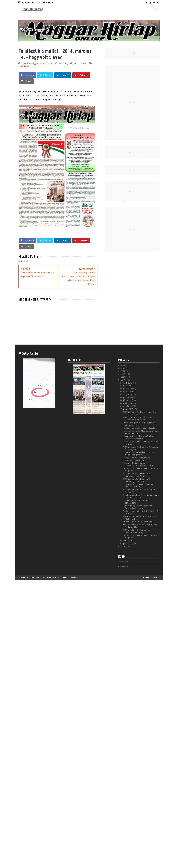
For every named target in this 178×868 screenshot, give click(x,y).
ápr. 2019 (128, 406)
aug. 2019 (128, 394)
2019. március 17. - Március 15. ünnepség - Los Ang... (137, 475)
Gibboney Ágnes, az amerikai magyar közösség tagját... (140, 424)
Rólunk (157, 578)
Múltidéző (23, 66)
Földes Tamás (123, 561)
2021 (123, 374)
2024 (123, 365)
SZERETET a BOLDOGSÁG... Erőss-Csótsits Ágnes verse (138, 419)
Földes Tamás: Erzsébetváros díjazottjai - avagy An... (136, 459)
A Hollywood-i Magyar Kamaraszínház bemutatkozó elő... (140, 496)
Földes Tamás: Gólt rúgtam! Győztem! (140, 428)
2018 (123, 547)
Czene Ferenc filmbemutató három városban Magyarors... (139, 438)
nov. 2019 (128, 386)
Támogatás (48, 2)
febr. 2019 (128, 541)
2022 (123, 371)
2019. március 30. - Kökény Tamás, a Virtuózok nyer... (139, 413)
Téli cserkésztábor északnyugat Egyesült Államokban (137, 507)
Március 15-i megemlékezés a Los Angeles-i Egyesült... (138, 454)
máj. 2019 (128, 403)
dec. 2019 (128, 383)
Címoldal (146, 578)
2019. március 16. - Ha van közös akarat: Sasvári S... (138, 486)
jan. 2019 (128, 544)
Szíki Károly (123, 566)
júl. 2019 (127, 397)
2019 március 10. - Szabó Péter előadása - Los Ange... (137, 531)
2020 (123, 377)
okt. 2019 (128, 389)
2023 (123, 368)
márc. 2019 (129, 409)
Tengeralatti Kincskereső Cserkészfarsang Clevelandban (138, 464)
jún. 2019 (128, 400)
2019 (123, 380)
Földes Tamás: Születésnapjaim (137, 522)
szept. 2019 (129, 392)
